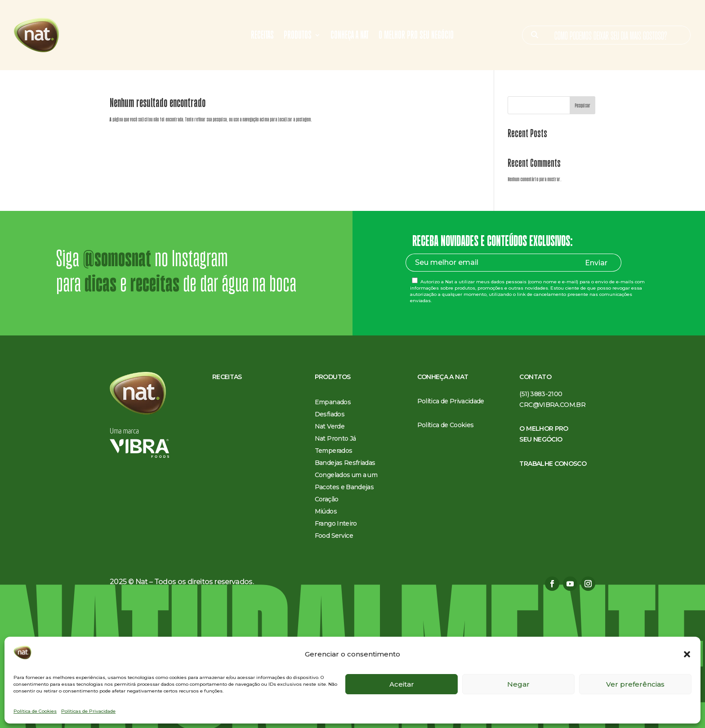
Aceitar (402, 684)
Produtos (298, 36)
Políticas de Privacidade (88, 711)
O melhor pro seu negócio (416, 36)
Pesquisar (582, 105)
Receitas (262, 36)
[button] (687, 654)
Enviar (596, 263)
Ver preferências (635, 684)
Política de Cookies (35, 711)
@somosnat (117, 259)
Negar (518, 684)
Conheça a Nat (350, 36)
